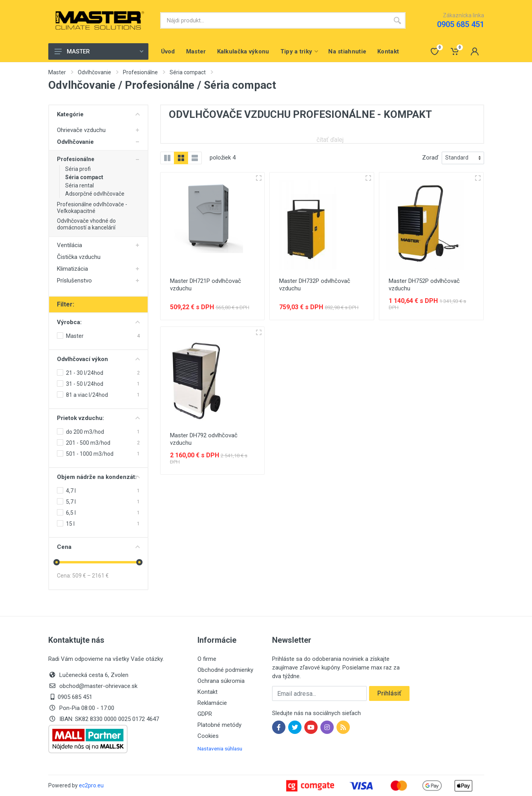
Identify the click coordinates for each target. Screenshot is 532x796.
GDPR (205, 714)
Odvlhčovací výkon (98, 359)
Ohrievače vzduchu (81, 130)
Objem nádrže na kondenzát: (98, 477)
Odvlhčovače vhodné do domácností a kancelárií (86, 224)
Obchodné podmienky (225, 670)
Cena (98, 547)
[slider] (57, 562)
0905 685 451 (461, 24)
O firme (207, 659)
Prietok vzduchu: (98, 418)
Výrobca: (98, 322)
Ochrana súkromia (221, 681)
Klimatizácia (72, 269)
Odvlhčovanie (94, 72)
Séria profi (78, 169)
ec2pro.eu (91, 785)
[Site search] (275, 20)
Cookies (208, 736)
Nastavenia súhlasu (220, 748)
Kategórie (98, 114)
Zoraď (430, 158)
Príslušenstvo (74, 281)
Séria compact (188, 72)
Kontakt (207, 692)
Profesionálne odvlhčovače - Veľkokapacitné (92, 208)
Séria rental (80, 185)
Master (57, 72)
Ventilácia (69, 245)
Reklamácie (212, 703)
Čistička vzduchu (79, 257)
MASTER (99, 51)
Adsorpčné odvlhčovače (95, 194)
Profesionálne (140, 72)
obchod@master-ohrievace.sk (98, 686)
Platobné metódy (219, 725)
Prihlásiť (389, 693)
